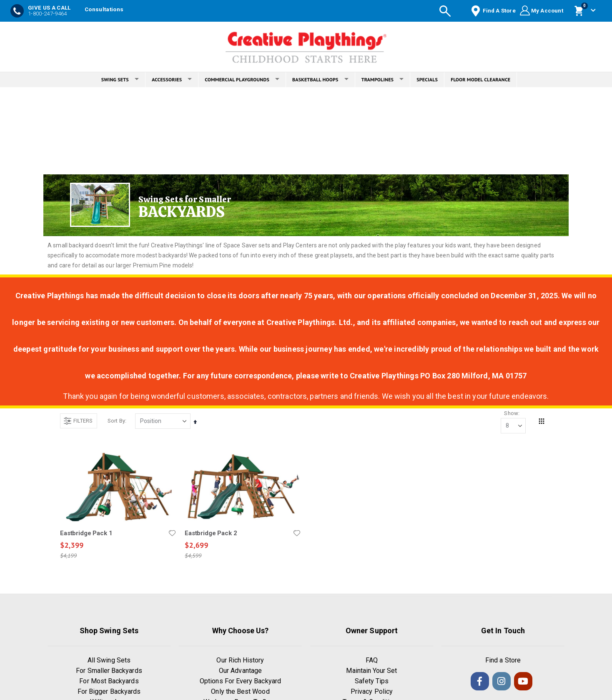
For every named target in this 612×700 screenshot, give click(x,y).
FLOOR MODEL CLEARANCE (480, 79)
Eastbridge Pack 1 (86, 534)
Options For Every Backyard (240, 682)
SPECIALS (427, 79)
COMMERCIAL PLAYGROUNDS (242, 79)
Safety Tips (372, 682)
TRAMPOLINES (383, 79)
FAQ (372, 661)
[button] (172, 534)
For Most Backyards (109, 682)
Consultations (104, 9)
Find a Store (503, 661)
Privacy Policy (372, 692)
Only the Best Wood (240, 692)
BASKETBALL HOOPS (320, 79)
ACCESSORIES (172, 79)
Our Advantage (240, 671)
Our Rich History (240, 661)
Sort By (116, 421)
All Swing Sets (109, 661)
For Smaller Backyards (109, 671)
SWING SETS (120, 79)
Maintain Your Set (371, 671)
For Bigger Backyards (109, 692)
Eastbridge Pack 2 (211, 534)
